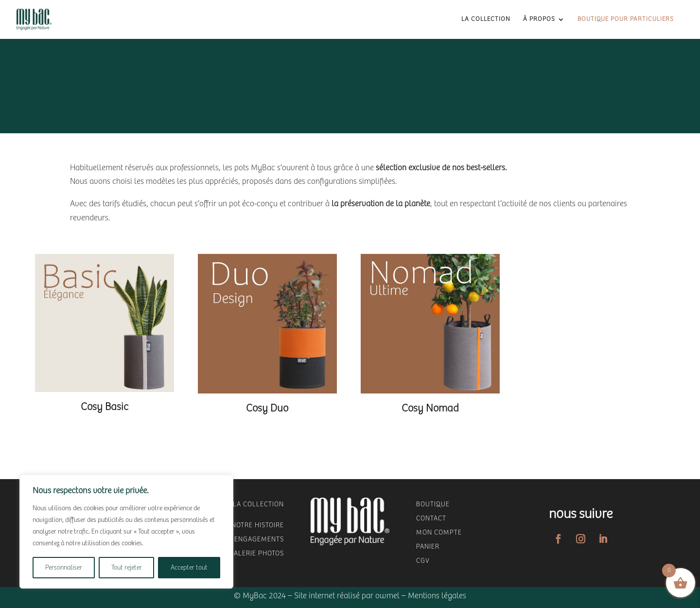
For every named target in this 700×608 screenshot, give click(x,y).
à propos (539, 19)
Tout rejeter (127, 568)
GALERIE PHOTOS (256, 554)
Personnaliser (64, 568)
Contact (431, 519)
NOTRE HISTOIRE (258, 525)
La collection (486, 19)
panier (428, 547)
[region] (126, 532)
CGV (423, 561)
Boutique (433, 504)
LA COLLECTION (258, 504)
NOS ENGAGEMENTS (251, 539)
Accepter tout (189, 568)
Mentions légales (437, 596)
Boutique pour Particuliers (626, 19)
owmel (387, 596)
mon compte (439, 533)
